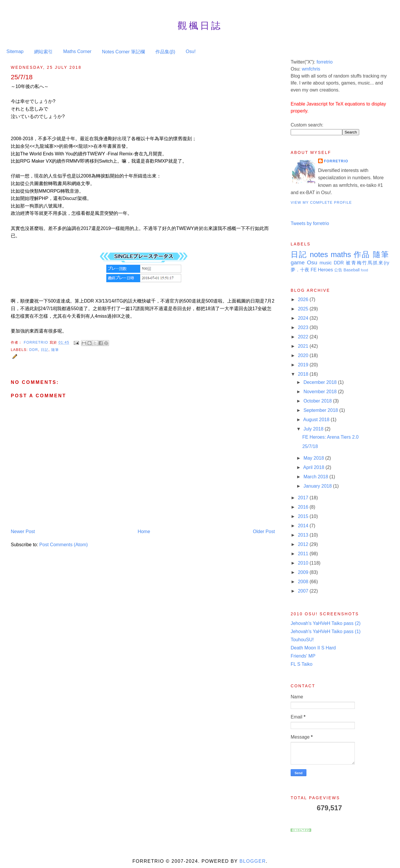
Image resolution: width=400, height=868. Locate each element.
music (326, 263)
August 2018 (317, 420)
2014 (304, 526)
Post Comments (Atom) (64, 545)
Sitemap (15, 51)
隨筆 (55, 350)
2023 (304, 327)
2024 (304, 318)
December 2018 (321, 382)
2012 (304, 544)
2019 (304, 365)
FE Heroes (322, 270)
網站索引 (43, 52)
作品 (362, 254)
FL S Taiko (302, 664)
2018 (304, 374)
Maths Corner (77, 51)
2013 (304, 535)
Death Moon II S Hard (313, 648)
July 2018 (314, 429)
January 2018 (318, 486)
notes (319, 254)
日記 (45, 350)
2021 (304, 346)
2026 (304, 299)
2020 (304, 355)
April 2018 (314, 467)
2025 (304, 309)
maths (341, 254)
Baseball (351, 270)
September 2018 (321, 410)
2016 (304, 507)
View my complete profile (321, 203)
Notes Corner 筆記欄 (124, 52)
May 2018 (314, 458)
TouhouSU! (302, 640)
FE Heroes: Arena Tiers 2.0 (330, 437)
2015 (304, 516)
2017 (304, 498)
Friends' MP (303, 656)
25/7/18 (310, 446)
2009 (304, 572)
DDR (34, 350)
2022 (304, 337)
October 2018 (318, 401)
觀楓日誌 (200, 26)
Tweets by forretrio (310, 223)
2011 (304, 554)
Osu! (191, 51)
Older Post (264, 531)
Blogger (252, 861)
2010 (304, 563)
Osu (312, 262)
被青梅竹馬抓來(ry (367, 263)
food (365, 270)
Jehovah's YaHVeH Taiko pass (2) (326, 623)
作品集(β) (165, 52)
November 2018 (321, 392)
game (298, 262)
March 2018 (316, 477)
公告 (338, 270)
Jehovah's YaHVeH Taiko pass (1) (326, 631)
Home (144, 531)
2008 (304, 582)
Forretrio (36, 342)
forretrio (325, 62)
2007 (304, 591)
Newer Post (23, 531)
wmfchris (311, 69)
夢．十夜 (300, 270)
